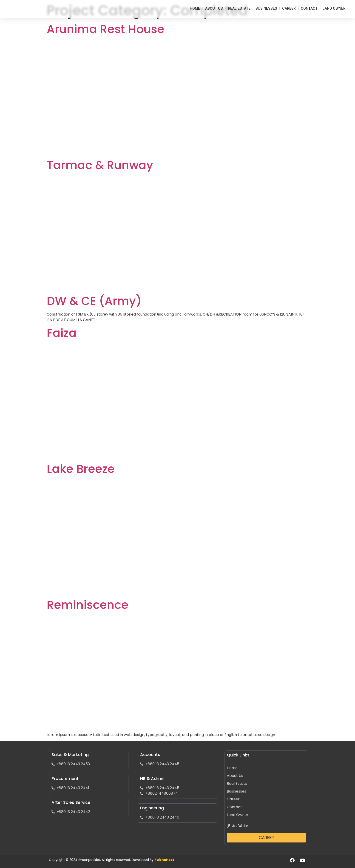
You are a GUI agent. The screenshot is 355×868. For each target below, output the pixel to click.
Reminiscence (88, 605)
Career (289, 8)
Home (195, 8)
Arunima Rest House (105, 29)
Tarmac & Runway (100, 165)
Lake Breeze (81, 469)
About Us (214, 8)
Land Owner (334, 8)
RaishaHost (164, 860)
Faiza (62, 333)
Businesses (266, 8)
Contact (309, 8)
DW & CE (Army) (94, 301)
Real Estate (239, 8)
